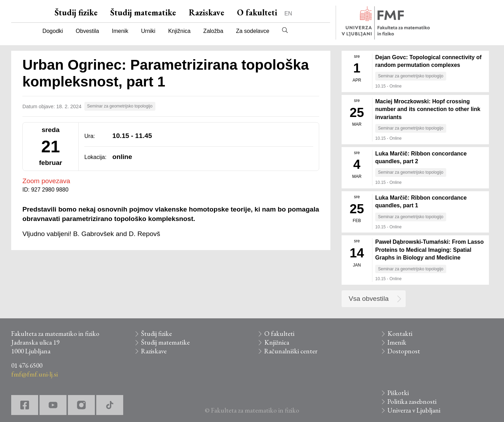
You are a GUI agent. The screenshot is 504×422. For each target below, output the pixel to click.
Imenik (120, 31)
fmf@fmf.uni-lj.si (34, 374)
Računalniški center (291, 351)
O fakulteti (257, 12)
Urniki (148, 31)
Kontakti (400, 334)
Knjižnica (179, 31)
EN (288, 13)
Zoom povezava (46, 181)
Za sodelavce (253, 31)
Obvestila (87, 31)
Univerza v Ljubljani (414, 410)
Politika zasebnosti (412, 402)
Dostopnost (404, 351)
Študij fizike (76, 12)
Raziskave (206, 12)
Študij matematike (143, 12)
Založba (213, 31)
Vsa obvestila (369, 299)
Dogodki (53, 31)
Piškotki (398, 393)
